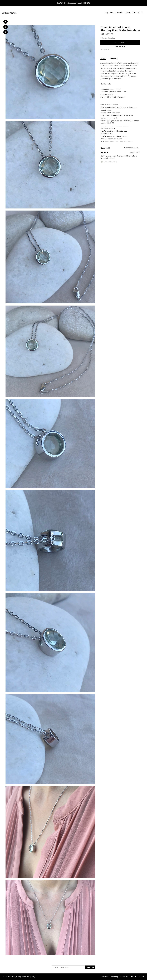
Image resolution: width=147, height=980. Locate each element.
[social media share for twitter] (6, 27)
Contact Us (105, 977)
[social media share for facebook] (5, 22)
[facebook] (132, 977)
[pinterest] (139, 977)
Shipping (114, 58)
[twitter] (136, 977)
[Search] (143, 13)
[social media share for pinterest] (6, 32)
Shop (106, 13)
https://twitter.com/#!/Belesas (112, 115)
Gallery (128, 13)
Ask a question (105, 49)
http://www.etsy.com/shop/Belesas (114, 131)
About (113, 13)
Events (120, 13)
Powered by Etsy (29, 977)
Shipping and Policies (119, 977)
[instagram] (143, 977)
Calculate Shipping (108, 38)
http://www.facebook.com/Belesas (113, 107)
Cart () (136, 13)
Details (103, 58)
